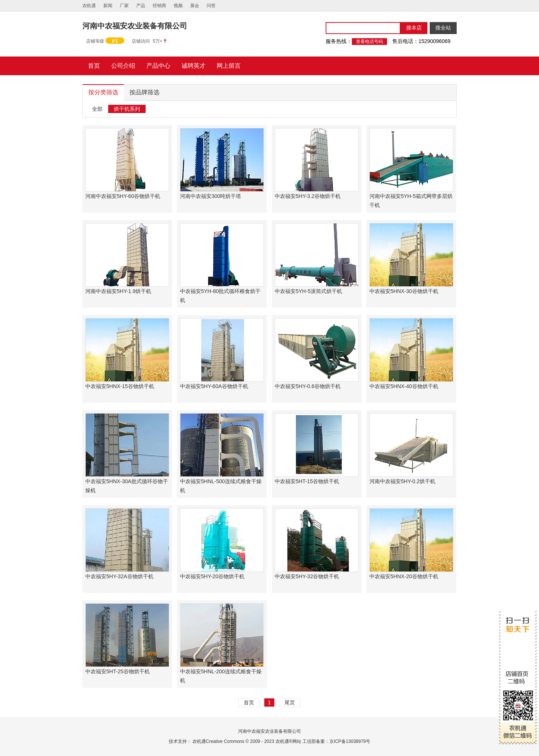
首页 (249, 702)
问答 (211, 6)
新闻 (108, 6)
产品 (141, 6)
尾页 (290, 702)
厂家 (124, 6)
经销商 (159, 6)
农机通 (89, 6)
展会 (195, 6)
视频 (178, 6)
